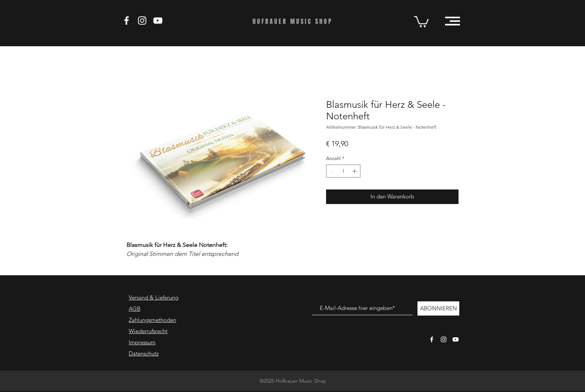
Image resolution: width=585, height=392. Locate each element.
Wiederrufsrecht (148, 331)
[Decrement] (332, 171)
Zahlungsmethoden (152, 320)
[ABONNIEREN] (438, 308)
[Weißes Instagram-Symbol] (444, 339)
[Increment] (355, 171)
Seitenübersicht (335, 283)
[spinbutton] (343, 171)
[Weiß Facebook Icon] (126, 21)
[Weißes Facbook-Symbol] (432, 339)
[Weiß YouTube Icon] (158, 21)
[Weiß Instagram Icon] (142, 21)
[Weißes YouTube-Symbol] (456, 339)
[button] (421, 21)
